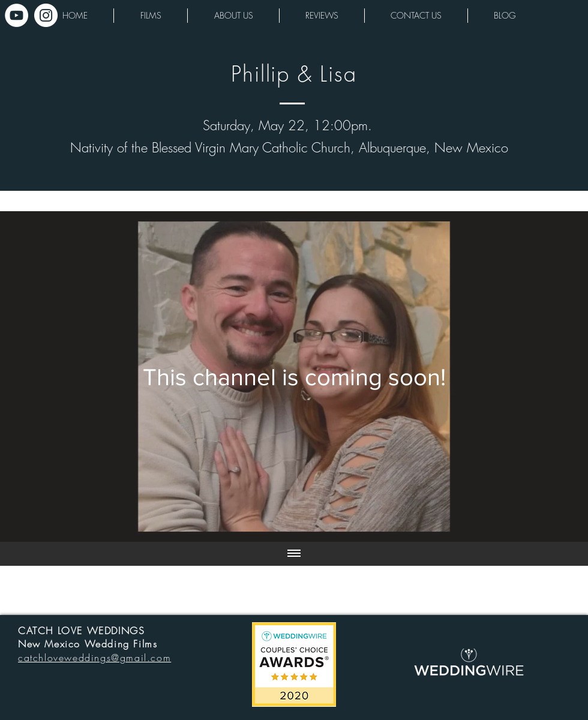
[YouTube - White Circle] (16, 15)
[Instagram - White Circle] (46, 15)
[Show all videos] (294, 554)
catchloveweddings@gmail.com (94, 658)
